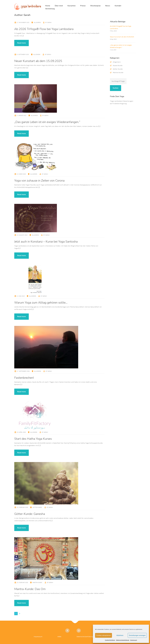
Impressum (134, 640)
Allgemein (37, 23)
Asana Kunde (118, 65)
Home (48, 6)
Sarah (49, 23)
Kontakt (118, 6)
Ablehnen (120, 635)
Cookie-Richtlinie (110, 640)
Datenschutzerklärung (123, 640)
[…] (23, 36)
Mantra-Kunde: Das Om (30, 589)
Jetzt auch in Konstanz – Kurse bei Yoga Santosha (46, 242)
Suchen (116, 88)
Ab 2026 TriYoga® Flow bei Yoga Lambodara (44, 29)
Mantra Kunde (37, 583)
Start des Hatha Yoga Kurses (33, 439)
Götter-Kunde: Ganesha (30, 514)
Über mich (59, 6)
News (108, 6)
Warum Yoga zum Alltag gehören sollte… (41, 303)
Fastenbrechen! (24, 378)
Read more (22, 43)
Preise (83, 6)
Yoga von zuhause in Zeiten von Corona (39, 181)
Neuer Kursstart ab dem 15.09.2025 (38, 61)
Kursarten (72, 6)
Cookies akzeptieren (103, 635)
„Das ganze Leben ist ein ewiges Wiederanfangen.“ (47, 122)
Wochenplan (95, 6)
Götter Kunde (37, 507)
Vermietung (50, 9)
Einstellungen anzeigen (137, 635)
